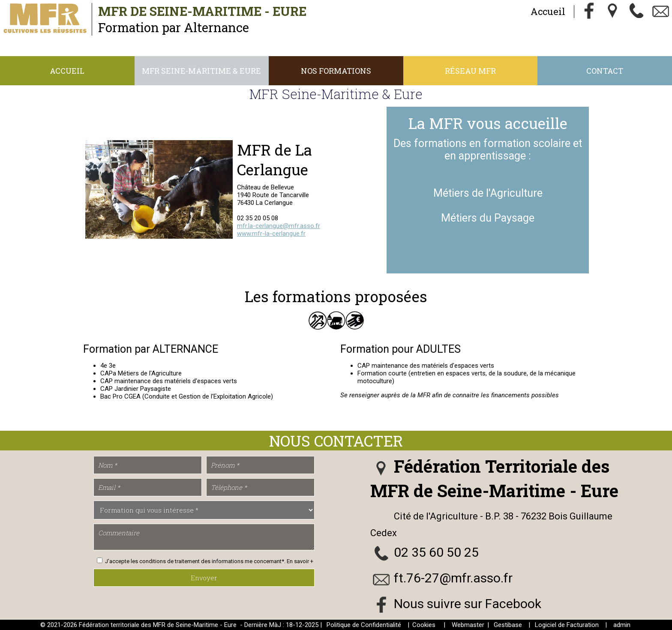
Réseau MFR (470, 71)
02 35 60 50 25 (436, 552)
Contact (605, 71)
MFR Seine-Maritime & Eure (201, 71)
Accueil (547, 11)
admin (622, 625)
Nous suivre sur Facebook (468, 604)
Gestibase (508, 625)
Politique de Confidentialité (364, 625)
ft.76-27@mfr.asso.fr (453, 578)
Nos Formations (336, 71)
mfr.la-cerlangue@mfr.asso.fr (279, 226)
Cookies (424, 625)
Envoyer (204, 578)
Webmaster (468, 625)
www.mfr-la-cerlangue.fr (271, 234)
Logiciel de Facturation (567, 625)
